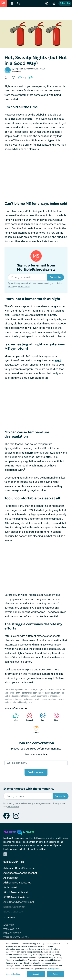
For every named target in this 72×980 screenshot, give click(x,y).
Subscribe (65, 3)
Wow (55, 717)
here (30, 702)
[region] (36, 960)
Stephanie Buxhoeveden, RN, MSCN (30, 69)
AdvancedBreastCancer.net (20, 868)
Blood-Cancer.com (14, 912)
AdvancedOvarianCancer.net (20, 873)
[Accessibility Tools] (47, 3)
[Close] (67, 944)
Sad (41, 717)
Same (35, 729)
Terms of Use (24, 286)
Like (14, 717)
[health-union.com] (19, 832)
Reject (56, 974)
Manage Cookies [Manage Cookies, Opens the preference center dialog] (13, 974)
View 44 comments (36, 754)
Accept (36, 974)
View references (16, 708)
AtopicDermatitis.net (16, 892)
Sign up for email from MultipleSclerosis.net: (36, 267)
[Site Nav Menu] (12, 3)
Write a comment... (18, 763)
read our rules (28, 749)
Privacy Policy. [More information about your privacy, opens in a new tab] (54, 968)
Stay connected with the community (29, 789)
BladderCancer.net (14, 907)
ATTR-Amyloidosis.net (17, 897)
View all (9, 918)
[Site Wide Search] (19, 3)
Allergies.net (11, 878)
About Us (9, 925)
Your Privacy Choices (16, 937)
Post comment (36, 772)
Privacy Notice (59, 803)
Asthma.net (10, 887)
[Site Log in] (54, 3)
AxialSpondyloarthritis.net (19, 902)
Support (28, 717)
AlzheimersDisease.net (17, 883)
